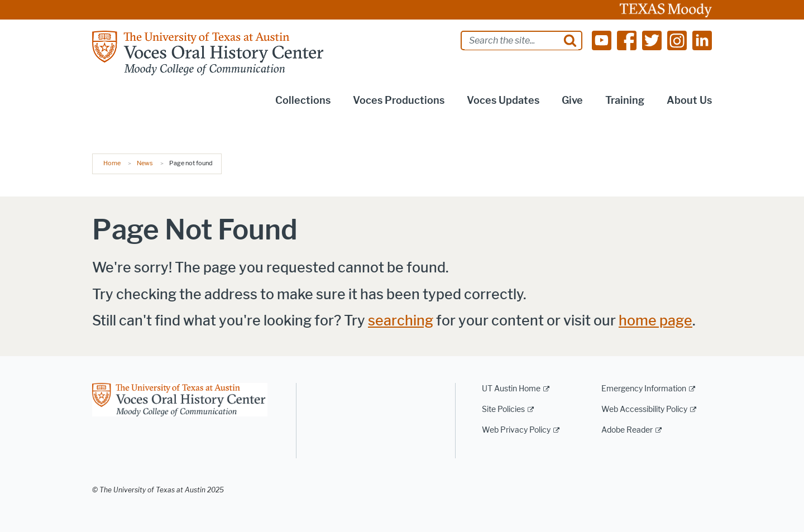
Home (112, 163)
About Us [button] (689, 100)
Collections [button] (303, 100)
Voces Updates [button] (503, 100)
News (145, 163)
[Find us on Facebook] (627, 40)
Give (572, 100)
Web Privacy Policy (516, 430)
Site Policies (503, 409)
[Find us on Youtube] (602, 40)
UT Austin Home (511, 389)
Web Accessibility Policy (644, 409)
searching (401, 321)
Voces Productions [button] (399, 100)
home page (655, 321)
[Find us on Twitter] (652, 40)
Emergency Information (644, 389)
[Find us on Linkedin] (702, 40)
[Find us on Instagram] (677, 40)
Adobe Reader (627, 430)
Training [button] (625, 100)
